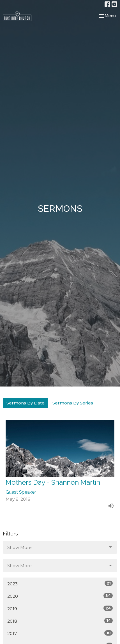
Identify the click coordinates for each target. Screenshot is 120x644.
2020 (60, 596)
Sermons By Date (26, 403)
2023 (60, 584)
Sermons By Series (73, 403)
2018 (60, 621)
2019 (60, 609)
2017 (60, 633)
